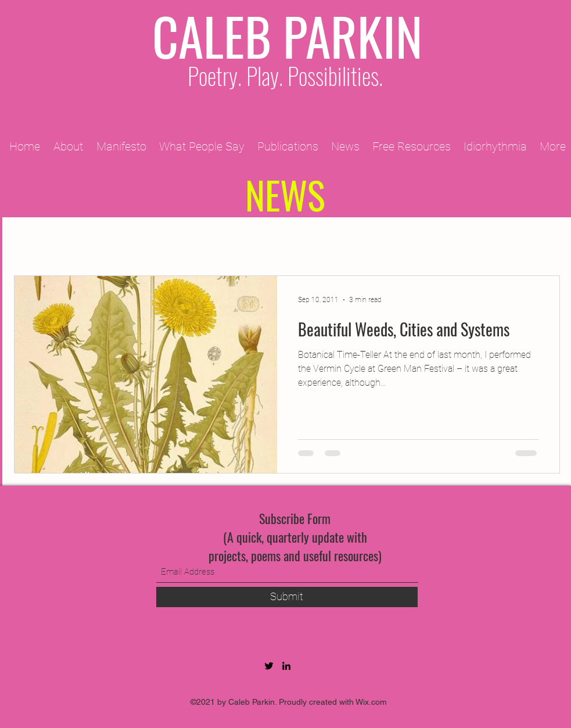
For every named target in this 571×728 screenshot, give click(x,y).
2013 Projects (463, 241)
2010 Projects (286, 241)
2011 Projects (199, 241)
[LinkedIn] (286, 666)
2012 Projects (375, 241)
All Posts (34, 241)
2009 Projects (110, 241)
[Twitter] (269, 666)
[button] (545, 242)
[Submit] (287, 597)
